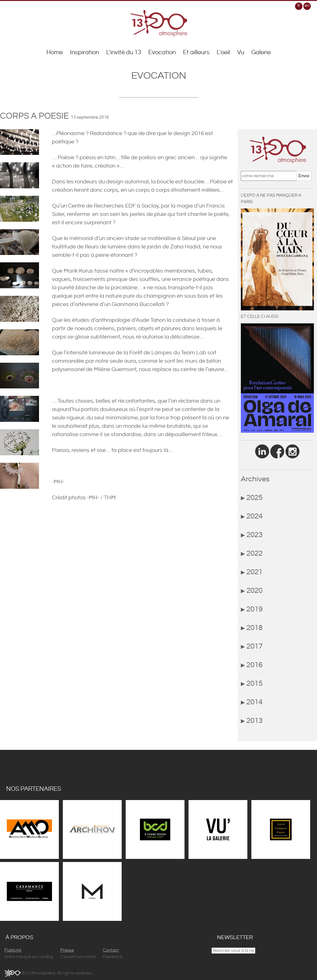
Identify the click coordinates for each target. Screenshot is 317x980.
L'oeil (223, 52)
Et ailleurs (196, 52)
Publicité (13, 950)
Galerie (261, 52)
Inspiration (85, 52)
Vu (241, 52)
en (307, 6)
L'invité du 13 (124, 52)
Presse (67, 950)
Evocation (162, 52)
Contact (111, 950)
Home (55, 52)
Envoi (304, 176)
